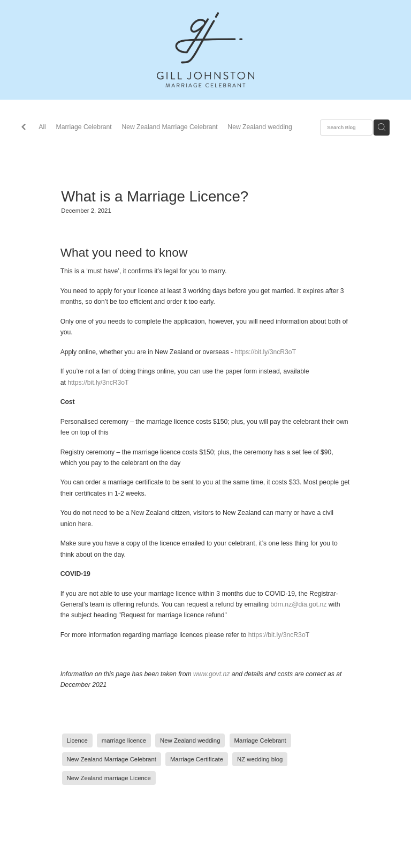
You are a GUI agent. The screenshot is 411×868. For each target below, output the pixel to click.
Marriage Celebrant (84, 127)
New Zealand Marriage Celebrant (169, 127)
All (42, 127)
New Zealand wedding (260, 127)
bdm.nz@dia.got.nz (298, 604)
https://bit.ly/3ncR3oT (265, 352)
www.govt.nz (211, 674)
